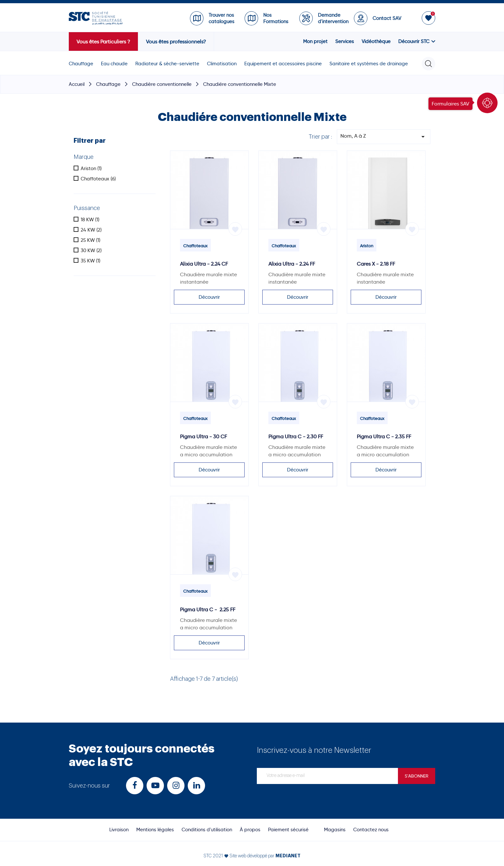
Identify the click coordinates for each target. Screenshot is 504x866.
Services (345, 41)
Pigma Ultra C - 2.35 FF (384, 437)
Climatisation (222, 64)
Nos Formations (276, 18)
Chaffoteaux (98, 179)
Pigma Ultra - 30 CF (203, 437)
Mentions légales (155, 830)
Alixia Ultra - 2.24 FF (292, 264)
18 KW (90, 220)
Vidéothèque (376, 41)
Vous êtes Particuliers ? (103, 42)
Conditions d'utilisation (207, 830)
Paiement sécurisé (288, 830)
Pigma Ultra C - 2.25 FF (208, 610)
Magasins (335, 830)
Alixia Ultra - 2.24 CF (204, 264)
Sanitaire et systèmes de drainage (369, 64)
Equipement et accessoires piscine (283, 64)
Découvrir (209, 297)
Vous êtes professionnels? (176, 42)
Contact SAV (387, 18)
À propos (250, 830)
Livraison (119, 830)
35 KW (90, 261)
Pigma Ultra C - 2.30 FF (296, 437)
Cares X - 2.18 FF (376, 264)
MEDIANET (288, 856)
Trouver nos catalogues (221, 18)
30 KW (91, 251)
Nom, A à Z (384, 137)
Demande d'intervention (333, 18)
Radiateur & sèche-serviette (167, 64)
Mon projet (315, 41)
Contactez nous (371, 830)
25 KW (90, 240)
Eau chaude (114, 64)
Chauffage (81, 64)
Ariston (91, 169)
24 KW (91, 230)
